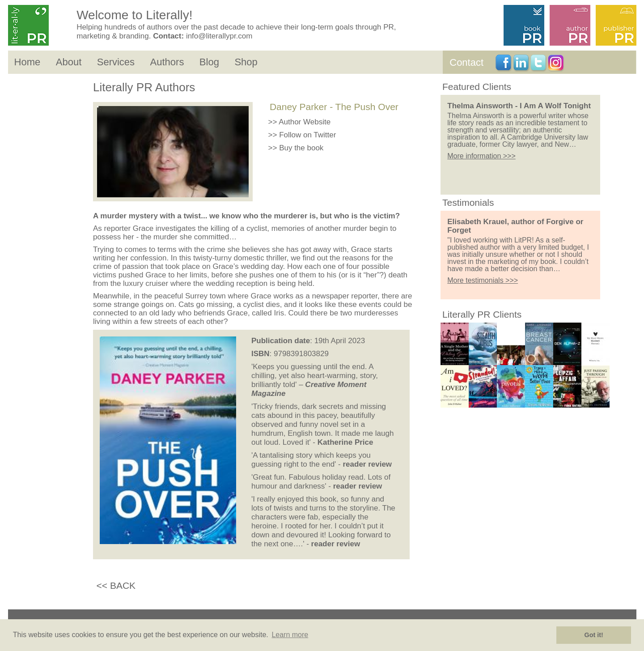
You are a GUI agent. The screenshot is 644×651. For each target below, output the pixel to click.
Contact (466, 62)
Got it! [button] (594, 635)
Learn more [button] (290, 635)
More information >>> (481, 156)
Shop (246, 62)
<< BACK (116, 585)
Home (28, 62)
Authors (167, 62)
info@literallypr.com (219, 36)
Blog (209, 62)
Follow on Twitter (307, 135)
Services (116, 62)
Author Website (305, 122)
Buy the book (301, 148)
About (69, 62)
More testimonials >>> (483, 280)
